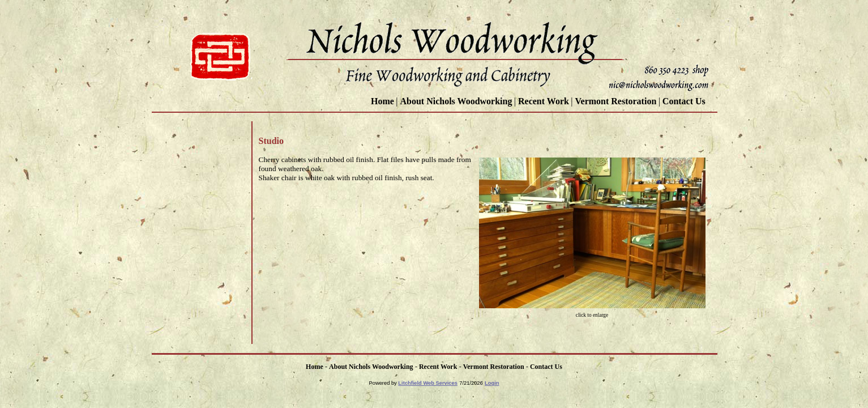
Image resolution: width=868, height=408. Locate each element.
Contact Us (685, 101)
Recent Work (544, 101)
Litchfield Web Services (428, 383)
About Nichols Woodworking (456, 101)
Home (382, 101)
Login (492, 383)
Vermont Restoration (615, 101)
